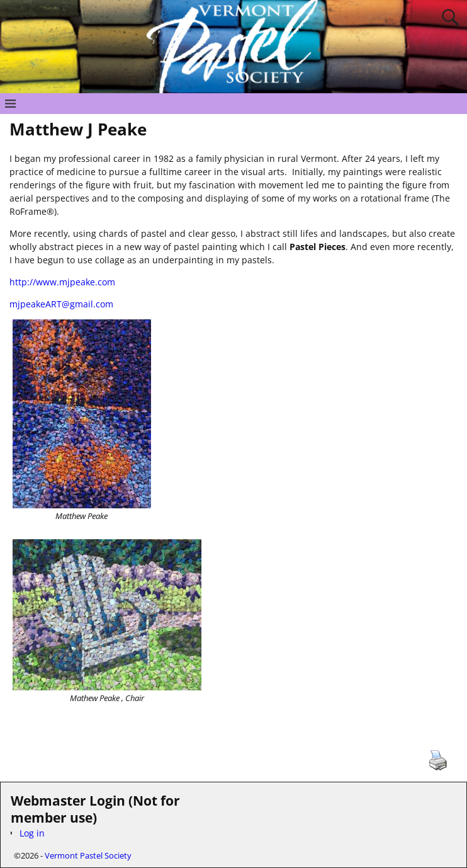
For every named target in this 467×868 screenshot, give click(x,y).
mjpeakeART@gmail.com (61, 304)
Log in (32, 833)
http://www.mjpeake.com (62, 282)
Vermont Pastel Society (88, 855)
